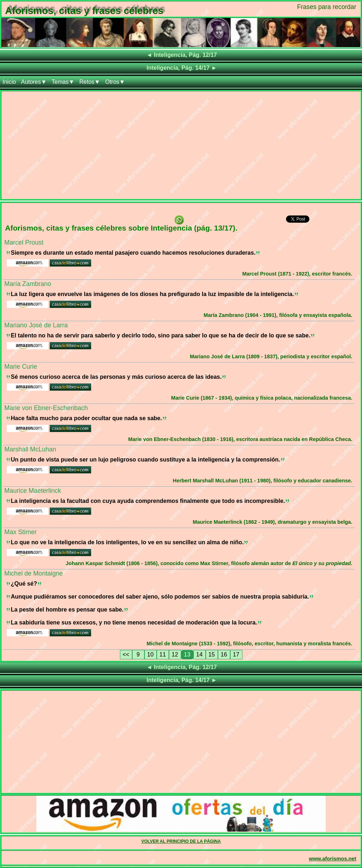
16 (224, 655)
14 (200, 655)
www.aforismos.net (333, 859)
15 (212, 655)
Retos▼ (90, 82)
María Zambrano (28, 284)
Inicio (9, 82)
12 (175, 655)
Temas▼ (63, 82)
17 (236, 655)
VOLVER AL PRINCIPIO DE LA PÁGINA (181, 841)
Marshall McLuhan (30, 449)
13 (187, 655)
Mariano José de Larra (36, 325)
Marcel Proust (24, 242)
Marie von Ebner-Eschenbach (46, 408)
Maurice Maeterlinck (33, 491)
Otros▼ (115, 82)
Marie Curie (21, 367)
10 (151, 655)
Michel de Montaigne (33, 573)
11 (163, 655)
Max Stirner (21, 532)
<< (126, 655)
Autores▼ (34, 82)
